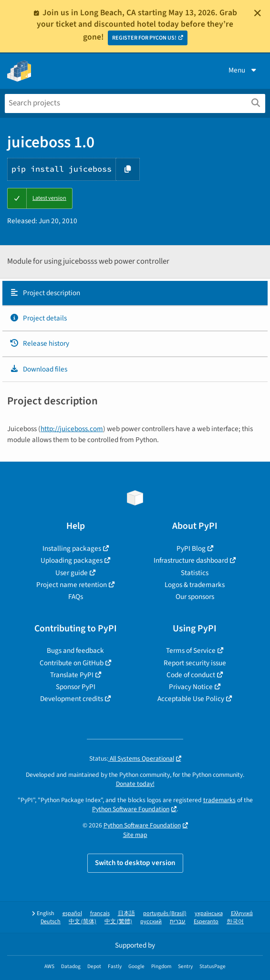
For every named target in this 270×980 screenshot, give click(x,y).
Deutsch (51, 922)
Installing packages (72, 548)
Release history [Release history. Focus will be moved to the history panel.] (39, 343)
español (72, 913)
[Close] (258, 13)
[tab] (135, 293)
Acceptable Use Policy (191, 699)
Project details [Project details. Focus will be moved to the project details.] (38, 318)
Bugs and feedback (75, 650)
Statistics (195, 573)
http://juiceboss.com (72, 429)
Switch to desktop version (135, 863)
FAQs (76, 597)
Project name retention (72, 585)
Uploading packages (72, 560)
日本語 (126, 913)
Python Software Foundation (131, 809)
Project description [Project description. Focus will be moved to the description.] (45, 293)
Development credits (72, 699)
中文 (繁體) (118, 922)
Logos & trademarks (195, 585)
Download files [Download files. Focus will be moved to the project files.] (38, 369)
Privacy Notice (191, 687)
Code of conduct (191, 675)
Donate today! (135, 784)
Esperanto (206, 922)
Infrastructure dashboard (191, 560)
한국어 (235, 922)
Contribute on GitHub (72, 663)
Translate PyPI (72, 675)
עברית (178, 922)
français (100, 913)
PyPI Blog (191, 548)
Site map (135, 835)
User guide (72, 573)
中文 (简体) (83, 922)
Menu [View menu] (243, 70)
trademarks (219, 800)
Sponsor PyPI (76, 687)
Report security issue (195, 663)
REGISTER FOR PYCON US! (144, 38)
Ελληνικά (242, 913)
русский (151, 922)
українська (209, 913)
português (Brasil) (165, 913)
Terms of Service (191, 650)
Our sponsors (195, 597)
